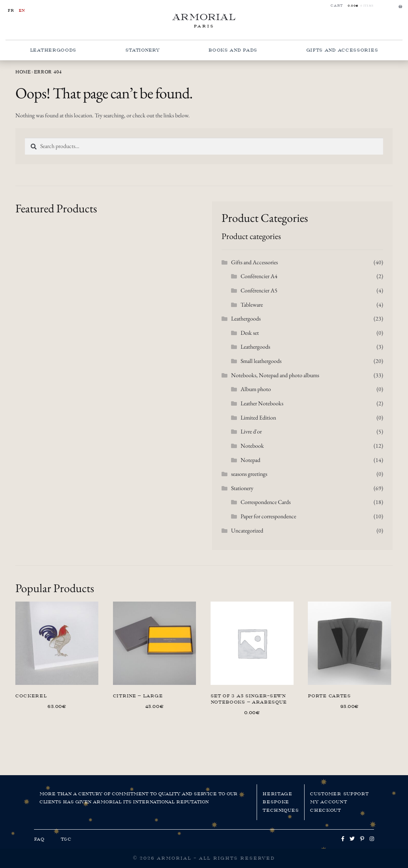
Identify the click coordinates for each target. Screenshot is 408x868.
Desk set (250, 333)
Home (23, 72)
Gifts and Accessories (342, 50)
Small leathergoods (261, 361)
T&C (66, 839)
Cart (337, 6)
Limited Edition (258, 418)
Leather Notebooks (262, 403)
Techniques (281, 810)
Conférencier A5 (259, 290)
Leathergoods (53, 50)
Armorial (204, 17)
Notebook (252, 446)
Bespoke (276, 802)
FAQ (39, 839)
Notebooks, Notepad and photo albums (275, 375)
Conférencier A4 (259, 276)
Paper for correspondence (268, 516)
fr (11, 10)
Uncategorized (247, 530)
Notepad (250, 460)
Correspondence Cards (266, 502)
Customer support (339, 794)
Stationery (143, 50)
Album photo (256, 389)
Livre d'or (251, 431)
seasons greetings (249, 474)
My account (328, 802)
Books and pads (233, 50)
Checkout (326, 810)
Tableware (252, 305)
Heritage (277, 794)
